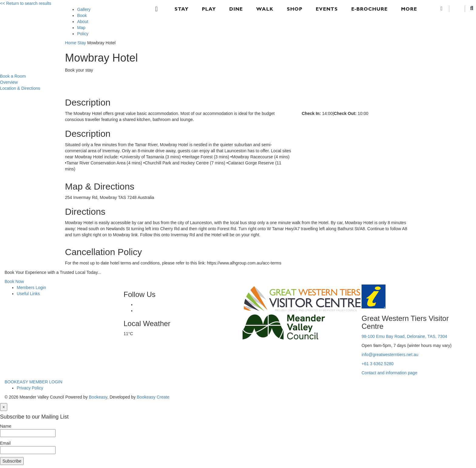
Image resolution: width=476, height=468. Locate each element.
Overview (9, 82)
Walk (265, 9)
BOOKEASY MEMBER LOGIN (33, 382)
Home (71, 43)
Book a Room (13, 76)
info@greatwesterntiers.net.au (390, 355)
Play (209, 9)
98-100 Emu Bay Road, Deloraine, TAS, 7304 (404, 336)
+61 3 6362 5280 (378, 364)
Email (5, 443)
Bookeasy (98, 397)
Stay (182, 9)
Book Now (14, 281)
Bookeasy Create (153, 397)
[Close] (4, 407)
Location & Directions (20, 88)
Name (6, 426)
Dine (236, 9)
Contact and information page (389, 373)
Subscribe (12, 461)
